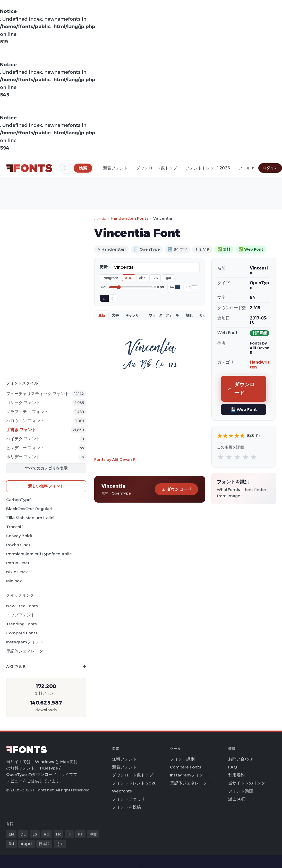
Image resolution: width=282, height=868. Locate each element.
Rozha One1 (18, 545)
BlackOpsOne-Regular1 (29, 509)
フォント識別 (182, 759)
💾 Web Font (244, 409)
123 (155, 278)
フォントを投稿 (126, 807)
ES (35, 834)
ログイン (270, 168)
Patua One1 (18, 563)
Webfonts (122, 791)
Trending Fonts (22, 624)
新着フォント (115, 168)
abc (142, 278)
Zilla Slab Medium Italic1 (30, 518)
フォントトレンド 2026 (208, 168)
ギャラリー (134, 315)
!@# (168, 278)
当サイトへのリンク (247, 783)
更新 (102, 315)
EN (11, 834)
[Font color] (178, 287)
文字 (115, 315)
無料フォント (124, 759)
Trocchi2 (15, 527)
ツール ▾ (246, 168)
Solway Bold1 (19, 536)
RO (47, 834)
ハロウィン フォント (25, 421)
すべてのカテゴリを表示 (46, 468)
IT (69, 834)
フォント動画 (241, 791)
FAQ (233, 767)
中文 (93, 834)
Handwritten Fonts (130, 218)
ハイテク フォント (23, 439)
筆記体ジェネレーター (27, 651)
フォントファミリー (131, 799)
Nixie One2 (17, 572)
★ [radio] (221, 457)
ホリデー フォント (23, 457)
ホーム (100, 218)
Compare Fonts (22, 633)
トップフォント (21, 615)
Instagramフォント (25, 642)
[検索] (83, 168)
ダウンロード (176, 489)
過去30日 (237, 799)
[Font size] (131, 287)
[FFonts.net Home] (29, 168)
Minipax (14, 581)
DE (23, 834)
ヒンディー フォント (25, 448)
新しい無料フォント (46, 486)
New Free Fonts (22, 606)
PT (80, 834)
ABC (129, 278)
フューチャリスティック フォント (38, 394)
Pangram (110, 278)
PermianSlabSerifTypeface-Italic (39, 554)
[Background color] (194, 287)
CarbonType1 (19, 500)
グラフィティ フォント (27, 412)
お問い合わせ (241, 759)
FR (58, 834)
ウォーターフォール (164, 315)
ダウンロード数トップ (157, 168)
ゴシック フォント (23, 403)
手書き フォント (21, 430)
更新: (104, 267)
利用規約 (236, 775)
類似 (189, 315)
